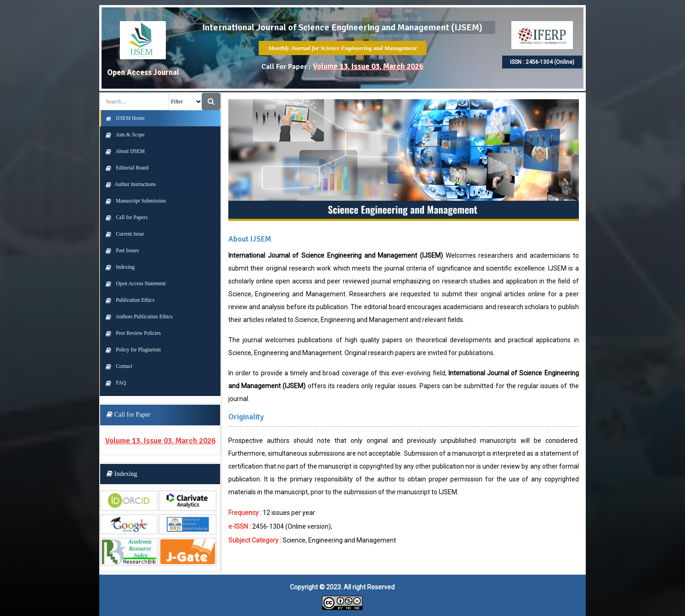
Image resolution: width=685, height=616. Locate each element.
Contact (117, 366)
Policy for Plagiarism (131, 350)
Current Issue (123, 234)
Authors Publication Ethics (137, 316)
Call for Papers (124, 217)
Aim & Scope (123, 135)
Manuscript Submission (133, 201)
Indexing (118, 267)
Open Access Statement (133, 283)
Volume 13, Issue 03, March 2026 (368, 66)
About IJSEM (123, 151)
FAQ (113, 383)
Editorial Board (125, 168)
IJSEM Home (123, 118)
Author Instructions (128, 184)
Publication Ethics (128, 300)
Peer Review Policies (131, 333)
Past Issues (120, 250)
